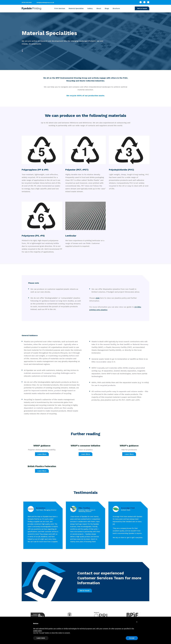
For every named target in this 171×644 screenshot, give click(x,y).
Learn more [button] (41, 638)
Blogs (107, 8)
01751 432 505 (27, 3)
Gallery (90, 8)
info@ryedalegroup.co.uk (45, 3)
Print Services (60, 8)
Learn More (42, 454)
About (99, 8)
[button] (137, 622)
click (97, 298)
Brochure (116, 8)
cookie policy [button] (37, 631)
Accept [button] (132, 638)
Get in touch (142, 8)
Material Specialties (76, 8)
